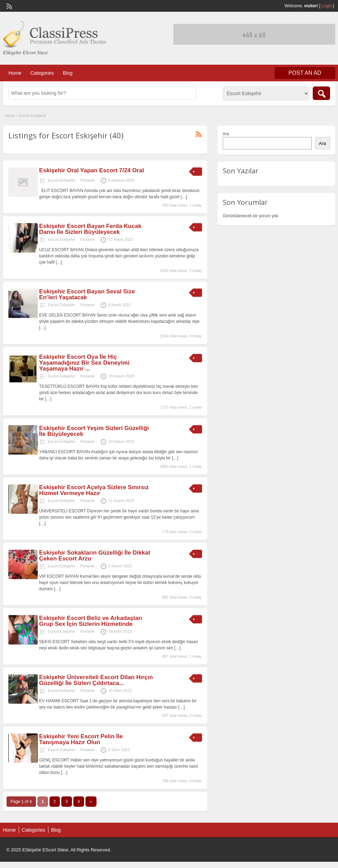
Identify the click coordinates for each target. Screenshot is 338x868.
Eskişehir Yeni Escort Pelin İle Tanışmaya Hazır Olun (81, 739)
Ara (226, 134)
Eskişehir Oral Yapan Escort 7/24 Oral (92, 170)
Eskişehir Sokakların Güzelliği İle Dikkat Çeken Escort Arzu (95, 556)
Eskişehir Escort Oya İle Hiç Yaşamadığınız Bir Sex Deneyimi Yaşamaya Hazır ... (84, 363)
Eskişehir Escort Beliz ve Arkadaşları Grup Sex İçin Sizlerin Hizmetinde (91, 621)
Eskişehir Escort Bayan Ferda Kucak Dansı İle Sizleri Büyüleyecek (90, 229)
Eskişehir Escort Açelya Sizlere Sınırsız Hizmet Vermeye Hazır (94, 490)
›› (91, 802)
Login (326, 6)
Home (15, 73)
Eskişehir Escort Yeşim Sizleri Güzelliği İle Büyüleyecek (94, 431)
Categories (42, 73)
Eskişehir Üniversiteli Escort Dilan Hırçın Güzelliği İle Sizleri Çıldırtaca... (96, 680)
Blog (68, 73)
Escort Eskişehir (61, 180)
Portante (88, 180)
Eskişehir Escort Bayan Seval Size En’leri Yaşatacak (87, 294)
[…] (184, 197)
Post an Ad (305, 73)
